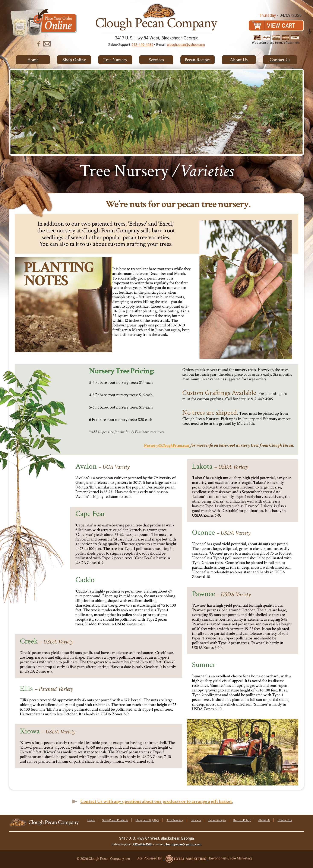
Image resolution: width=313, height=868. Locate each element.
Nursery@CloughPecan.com (167, 445)
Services (156, 60)
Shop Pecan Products (115, 820)
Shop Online (74, 60)
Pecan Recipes (198, 60)
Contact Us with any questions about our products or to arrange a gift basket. (157, 801)
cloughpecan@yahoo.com (186, 45)
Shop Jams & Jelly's (147, 820)
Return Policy (242, 820)
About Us (239, 60)
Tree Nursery (115, 60)
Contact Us (280, 60)
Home (33, 60)
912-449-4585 (142, 45)
